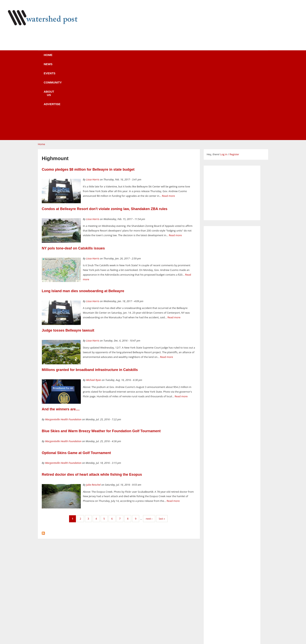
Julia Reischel (93, 411)
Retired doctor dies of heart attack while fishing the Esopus (92, 400)
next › (149, 444)
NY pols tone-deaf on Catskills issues (73, 174)
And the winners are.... (61, 335)
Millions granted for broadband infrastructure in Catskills (90, 296)
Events (103, 57)
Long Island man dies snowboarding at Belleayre (83, 217)
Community (130, 57)
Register (234, 80)
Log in (224, 80)
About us (159, 57)
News (81, 57)
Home (60, 57)
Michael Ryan (94, 306)
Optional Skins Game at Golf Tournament (76, 379)
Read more (168, 122)
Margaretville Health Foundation (63, 345)
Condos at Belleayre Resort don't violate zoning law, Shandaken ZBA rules (105, 135)
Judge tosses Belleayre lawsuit (68, 256)
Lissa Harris (93, 105)
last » (162, 444)
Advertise (188, 57)
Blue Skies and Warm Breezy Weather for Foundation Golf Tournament (101, 357)
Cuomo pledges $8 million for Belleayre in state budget (88, 95)
